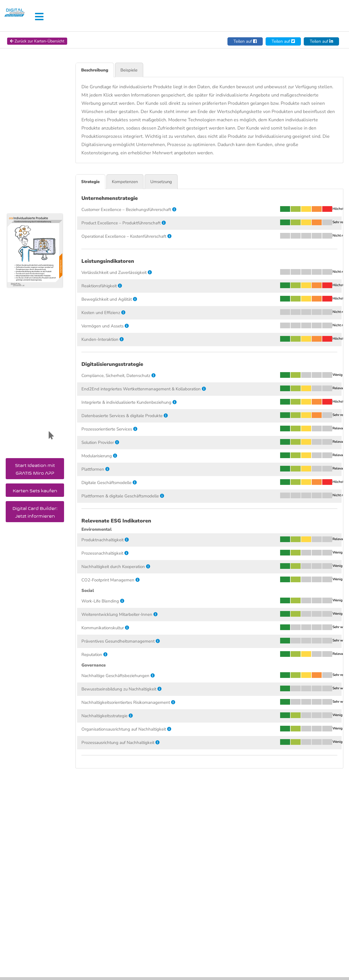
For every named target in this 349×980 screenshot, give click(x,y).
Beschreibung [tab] (95, 70)
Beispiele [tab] (131, 70)
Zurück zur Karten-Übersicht (37, 41)
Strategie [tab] (91, 182)
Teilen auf (245, 41)
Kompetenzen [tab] (127, 182)
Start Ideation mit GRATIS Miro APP (35, 468)
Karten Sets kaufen (35, 490)
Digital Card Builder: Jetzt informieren (35, 511)
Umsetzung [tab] (164, 182)
